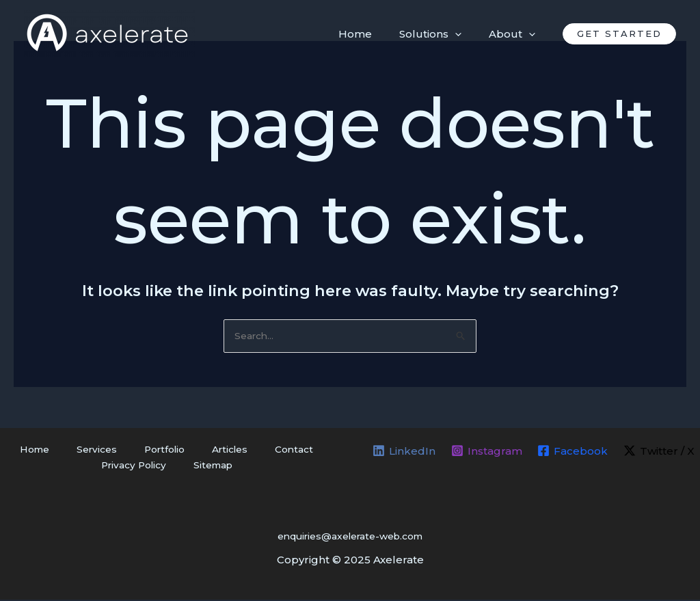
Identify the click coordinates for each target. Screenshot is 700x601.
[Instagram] (486, 452)
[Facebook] (573, 452)
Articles (215, 451)
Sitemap (210, 468)
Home (58, 451)
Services (107, 451)
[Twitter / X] (660, 452)
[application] (465, 34)
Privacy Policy (142, 468)
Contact (266, 451)
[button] (619, 34)
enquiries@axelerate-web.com (350, 537)
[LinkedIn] (403, 452)
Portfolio (162, 451)
